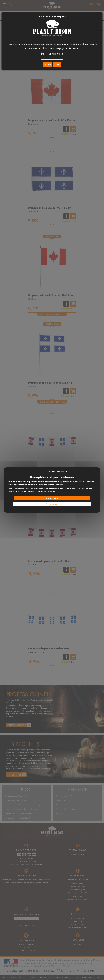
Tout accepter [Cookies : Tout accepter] (52, 498)
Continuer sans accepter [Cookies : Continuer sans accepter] (58, 471)
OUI (57, 64)
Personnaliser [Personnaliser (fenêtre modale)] (52, 504)
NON (48, 64)
